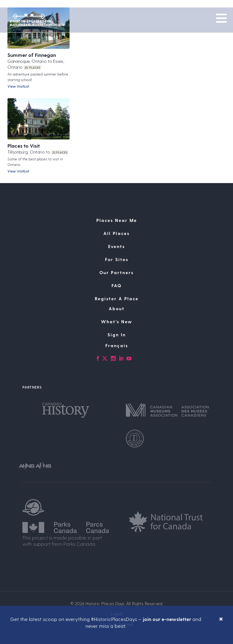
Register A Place (117, 299)
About (117, 308)
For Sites (117, 259)
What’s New (117, 322)
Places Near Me (117, 220)
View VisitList (18, 86)
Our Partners (116, 272)
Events (116, 246)
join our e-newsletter (167, 619)
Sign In (117, 335)
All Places (116, 233)
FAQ (116, 285)
